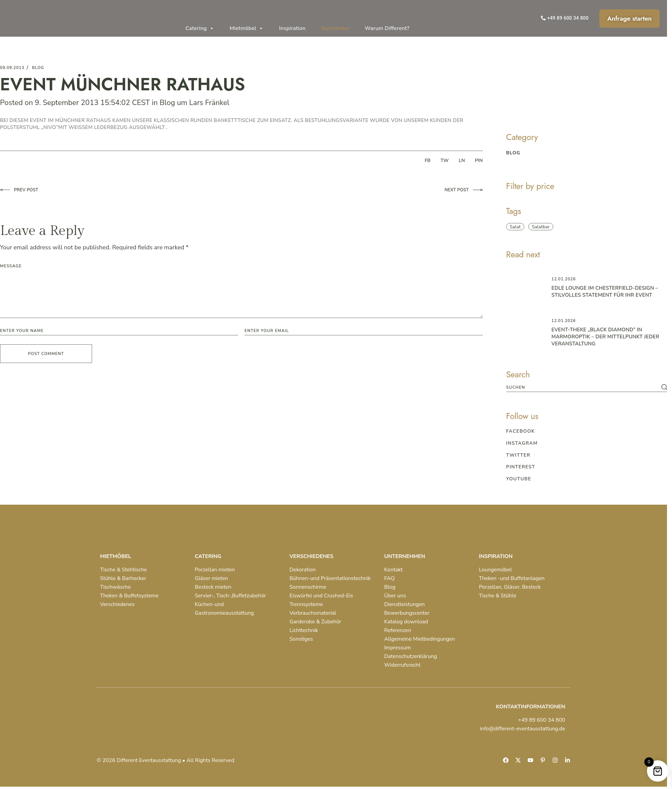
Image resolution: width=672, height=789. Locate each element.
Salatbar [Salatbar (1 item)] (541, 227)
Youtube (519, 479)
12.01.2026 (564, 279)
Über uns (395, 596)
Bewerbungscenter (407, 613)
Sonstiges (301, 639)
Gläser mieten (211, 578)
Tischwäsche (115, 587)
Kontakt (393, 570)
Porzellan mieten (215, 570)
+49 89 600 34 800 (541, 720)
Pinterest (521, 467)
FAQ (390, 578)
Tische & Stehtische (123, 570)
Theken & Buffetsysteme (129, 596)
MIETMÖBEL (116, 556)
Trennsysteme (306, 604)
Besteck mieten (213, 587)
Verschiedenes (117, 604)
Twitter (518, 455)
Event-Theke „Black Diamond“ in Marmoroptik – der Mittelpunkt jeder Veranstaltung (605, 337)
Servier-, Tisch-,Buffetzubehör (230, 596)
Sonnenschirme (308, 587)
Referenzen (398, 630)
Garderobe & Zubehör (315, 622)
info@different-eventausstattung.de (523, 729)
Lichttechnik (304, 630)
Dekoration (303, 570)
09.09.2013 (12, 68)
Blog (167, 103)
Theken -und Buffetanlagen (512, 578)
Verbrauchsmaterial (313, 613)
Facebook (521, 431)
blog (38, 68)
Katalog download (406, 622)
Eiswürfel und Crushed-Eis (321, 596)
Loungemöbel (495, 570)
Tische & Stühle (498, 596)
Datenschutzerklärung (411, 656)
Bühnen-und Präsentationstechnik (330, 578)
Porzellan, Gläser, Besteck (510, 587)
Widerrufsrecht (402, 665)
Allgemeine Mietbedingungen (420, 639)
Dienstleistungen (405, 604)
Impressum (397, 648)
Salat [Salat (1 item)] (515, 227)
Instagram (522, 443)
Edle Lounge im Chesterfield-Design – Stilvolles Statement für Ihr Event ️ (605, 291)
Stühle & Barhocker (123, 578)
